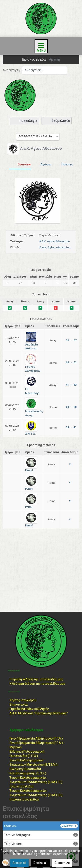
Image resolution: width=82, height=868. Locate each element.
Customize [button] (62, 863)
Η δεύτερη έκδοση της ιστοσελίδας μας (37, 684)
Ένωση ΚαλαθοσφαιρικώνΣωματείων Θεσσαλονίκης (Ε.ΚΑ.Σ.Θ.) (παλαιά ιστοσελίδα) (36, 795)
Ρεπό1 (29, 489)
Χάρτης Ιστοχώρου (23, 700)
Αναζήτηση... (12, 70)
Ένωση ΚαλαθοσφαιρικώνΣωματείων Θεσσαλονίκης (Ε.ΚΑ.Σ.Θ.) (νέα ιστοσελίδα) (36, 782)
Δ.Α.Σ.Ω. (30, 434)
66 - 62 (71, 362)
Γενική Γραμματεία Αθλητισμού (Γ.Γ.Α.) (36, 738)
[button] (5, 863)
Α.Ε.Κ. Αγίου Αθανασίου (54, 241)
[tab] (20, 165)
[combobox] (44, 70)
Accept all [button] (19, 863)
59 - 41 (71, 427)
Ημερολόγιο (24, 121)
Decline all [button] (40, 863)
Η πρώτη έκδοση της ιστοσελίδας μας (36, 679)
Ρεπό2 (29, 470)
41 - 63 (71, 385)
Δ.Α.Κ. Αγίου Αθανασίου (55, 247)
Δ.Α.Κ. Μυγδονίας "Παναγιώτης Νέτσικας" (39, 713)
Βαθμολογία (57, 121)
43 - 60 (71, 407)
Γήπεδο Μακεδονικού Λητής (29, 709)
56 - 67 (71, 340)
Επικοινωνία (19, 705)
